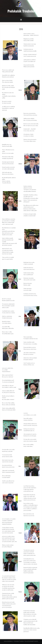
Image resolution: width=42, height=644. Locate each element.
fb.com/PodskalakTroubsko (31, 641)
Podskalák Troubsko (21, 11)
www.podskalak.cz (8, 641)
